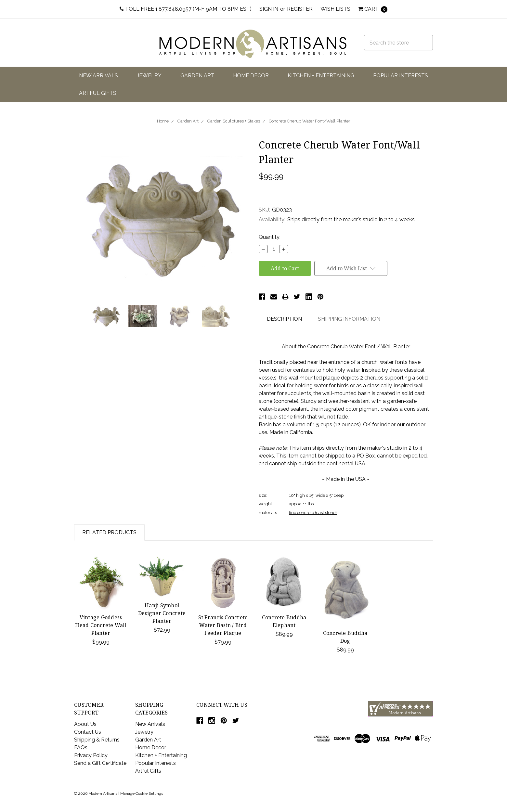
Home (163, 121)
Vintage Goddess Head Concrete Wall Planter (101, 625)
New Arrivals (98, 76)
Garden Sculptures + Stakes (234, 121)
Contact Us (88, 732)
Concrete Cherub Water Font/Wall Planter (310, 121)
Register (300, 9)
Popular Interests (401, 76)
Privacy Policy (91, 755)
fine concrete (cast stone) (313, 513)
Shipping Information (349, 319)
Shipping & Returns (97, 740)
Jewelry (149, 76)
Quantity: (270, 237)
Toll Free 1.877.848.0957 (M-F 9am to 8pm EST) (186, 9)
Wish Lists (335, 9)
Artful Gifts (98, 93)
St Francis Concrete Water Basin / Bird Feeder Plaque (223, 625)
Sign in (269, 9)
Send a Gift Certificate (100, 763)
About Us (85, 724)
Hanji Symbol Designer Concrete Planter (162, 613)
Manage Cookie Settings (142, 793)
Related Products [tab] (109, 532)
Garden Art (197, 76)
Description (284, 319)
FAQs (81, 748)
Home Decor (251, 76)
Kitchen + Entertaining (321, 76)
